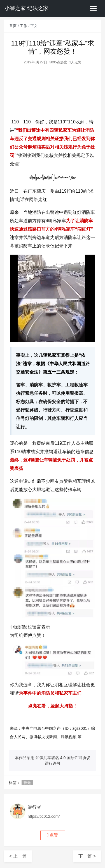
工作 (24, 26)
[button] (53, 835)
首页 (13, 26)
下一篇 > (87, 856)
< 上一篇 (18, 856)
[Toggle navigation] (93, 8)
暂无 (27, 783)
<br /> (53, 90)
